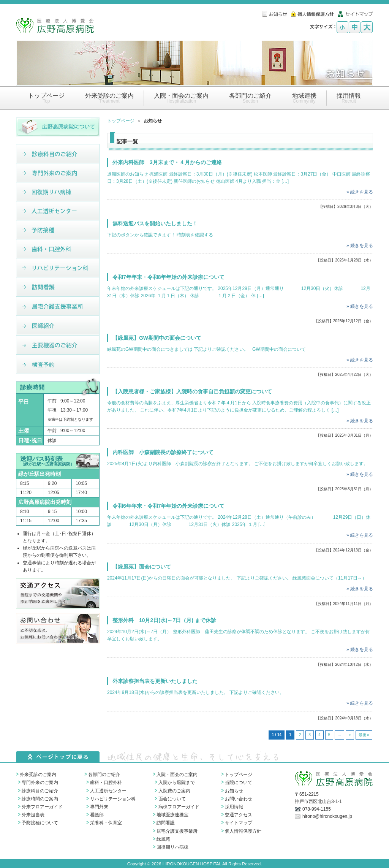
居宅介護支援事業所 (177, 831)
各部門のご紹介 (104, 775)
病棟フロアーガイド (179, 807)
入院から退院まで (177, 782)
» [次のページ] (350, 735)
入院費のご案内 (174, 791)
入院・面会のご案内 (177, 775)
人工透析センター (108, 791)
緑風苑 (163, 839)
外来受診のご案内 (38, 775)
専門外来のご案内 (40, 782)
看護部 (97, 815)
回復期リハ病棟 (172, 847)
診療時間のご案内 (40, 799)
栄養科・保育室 (106, 823)
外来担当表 (33, 815)
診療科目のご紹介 (40, 791)
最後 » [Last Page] (364, 735)
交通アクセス (239, 815)
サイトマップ (239, 823)
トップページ (121, 121)
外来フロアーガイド (42, 807)
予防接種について (40, 823)
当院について (239, 782)
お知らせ (234, 791)
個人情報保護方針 (243, 831)
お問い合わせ (239, 799)
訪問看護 (166, 823)
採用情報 (234, 807)
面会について (172, 799)
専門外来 (99, 807)
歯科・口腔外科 (106, 782)
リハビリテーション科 (113, 799)
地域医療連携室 (172, 815)
